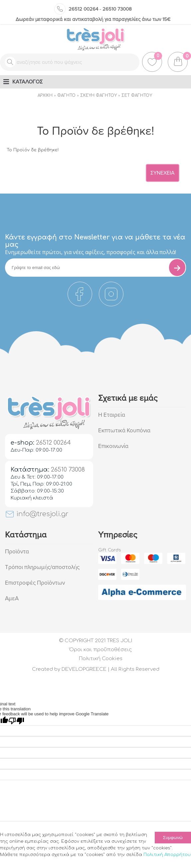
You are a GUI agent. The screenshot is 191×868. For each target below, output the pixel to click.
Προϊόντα (17, 552)
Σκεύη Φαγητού (98, 95)
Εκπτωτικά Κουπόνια (124, 431)
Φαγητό (66, 95)
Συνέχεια (163, 173)
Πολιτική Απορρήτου (167, 855)
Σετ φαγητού (137, 95)
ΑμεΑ (12, 598)
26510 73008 (117, 9)
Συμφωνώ (173, 838)
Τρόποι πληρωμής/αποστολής (42, 567)
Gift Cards (109, 550)
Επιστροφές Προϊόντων (35, 583)
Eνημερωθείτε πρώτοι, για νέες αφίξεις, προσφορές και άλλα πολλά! (91, 252)
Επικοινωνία (113, 446)
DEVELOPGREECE (84, 669)
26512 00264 (83, 9)
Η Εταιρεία (112, 415)
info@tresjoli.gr (37, 514)
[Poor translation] (16, 721)
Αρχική (45, 95)
